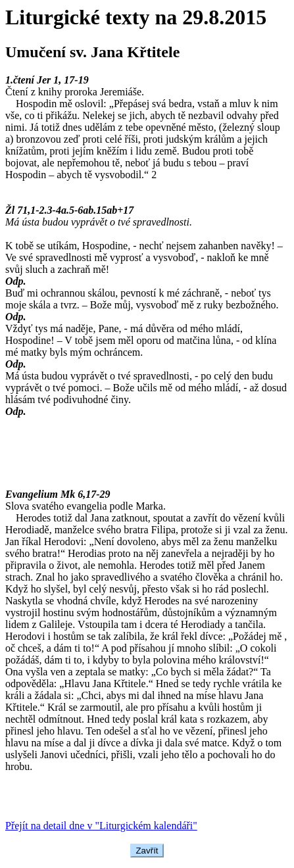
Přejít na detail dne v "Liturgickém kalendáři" (101, 826)
